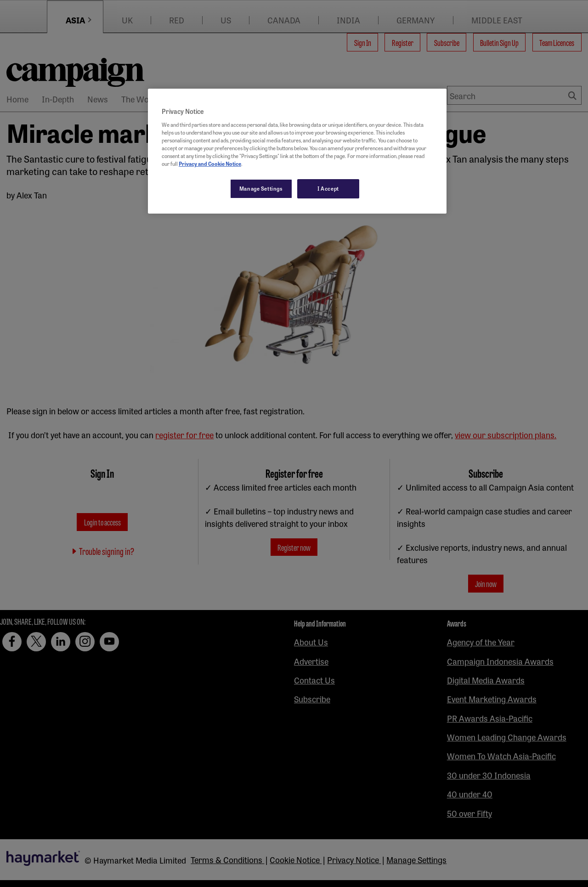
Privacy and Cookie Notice (210, 164)
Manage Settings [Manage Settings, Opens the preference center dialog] (261, 188)
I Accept (328, 188)
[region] (297, 151)
